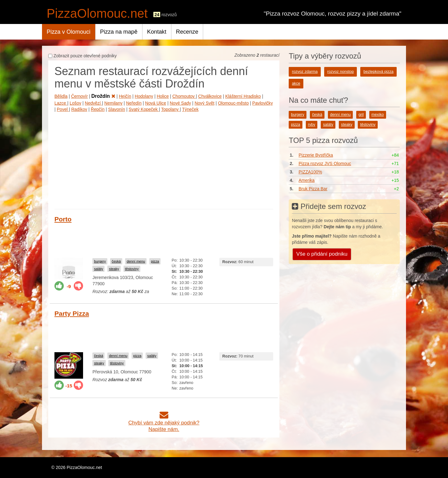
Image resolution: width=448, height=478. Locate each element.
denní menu (136, 261)
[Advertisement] (164, 159)
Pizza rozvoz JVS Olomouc (325, 163)
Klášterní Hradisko (243, 96)
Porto (63, 219)
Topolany (170, 109)
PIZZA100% (310, 172)
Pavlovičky (263, 103)
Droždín (103, 96)
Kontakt (157, 32)
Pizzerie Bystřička (316, 155)
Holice (163, 96)
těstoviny (132, 269)
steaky (114, 269)
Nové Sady (180, 103)
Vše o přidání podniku (322, 254)
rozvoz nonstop (341, 72)
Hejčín (125, 96)
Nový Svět (204, 103)
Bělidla (61, 96)
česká (116, 261)
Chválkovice (210, 96)
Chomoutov (184, 96)
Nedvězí (93, 103)
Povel (63, 109)
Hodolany (144, 96)
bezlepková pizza (378, 72)
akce (296, 83)
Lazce (61, 103)
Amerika (307, 180)
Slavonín (117, 109)
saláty (98, 269)
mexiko (378, 115)
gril (361, 115)
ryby (312, 125)
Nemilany (113, 103)
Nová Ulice (156, 103)
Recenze (187, 32)
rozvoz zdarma (305, 72)
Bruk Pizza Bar (313, 189)
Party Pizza (72, 313)
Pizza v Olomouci (69, 32)
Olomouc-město (233, 103)
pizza (155, 261)
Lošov (75, 103)
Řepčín (98, 109)
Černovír (79, 96)
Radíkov (79, 109)
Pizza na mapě (119, 32)
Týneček (190, 109)
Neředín (134, 103)
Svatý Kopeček (144, 109)
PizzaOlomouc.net (97, 13)
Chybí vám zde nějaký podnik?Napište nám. (164, 423)
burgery (100, 261)
